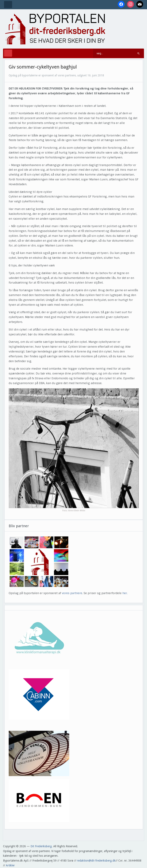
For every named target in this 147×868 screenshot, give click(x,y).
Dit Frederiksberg (41, 846)
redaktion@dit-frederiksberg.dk (96, 861)
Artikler (10, 865)
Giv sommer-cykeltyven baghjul (43, 67)
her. (125, 593)
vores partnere (72, 593)
